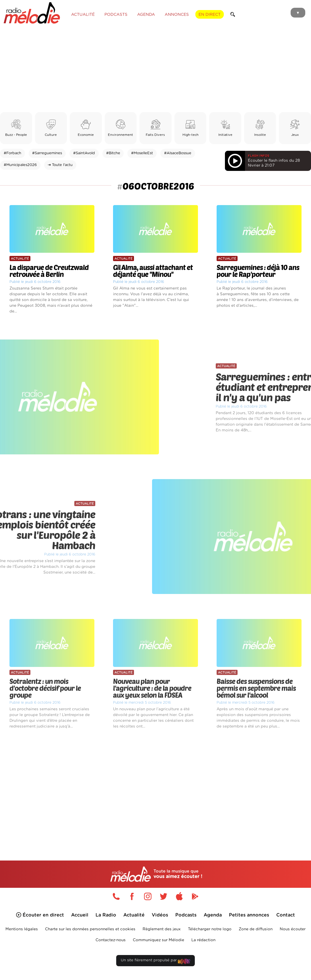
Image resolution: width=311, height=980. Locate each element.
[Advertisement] (155, 69)
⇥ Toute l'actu (60, 165)
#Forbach (12, 153)
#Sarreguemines (47, 153)
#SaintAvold (84, 153)
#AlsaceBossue (178, 153)
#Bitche (113, 153)
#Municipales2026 (20, 165)
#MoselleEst (142, 153)
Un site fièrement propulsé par (155, 961)
